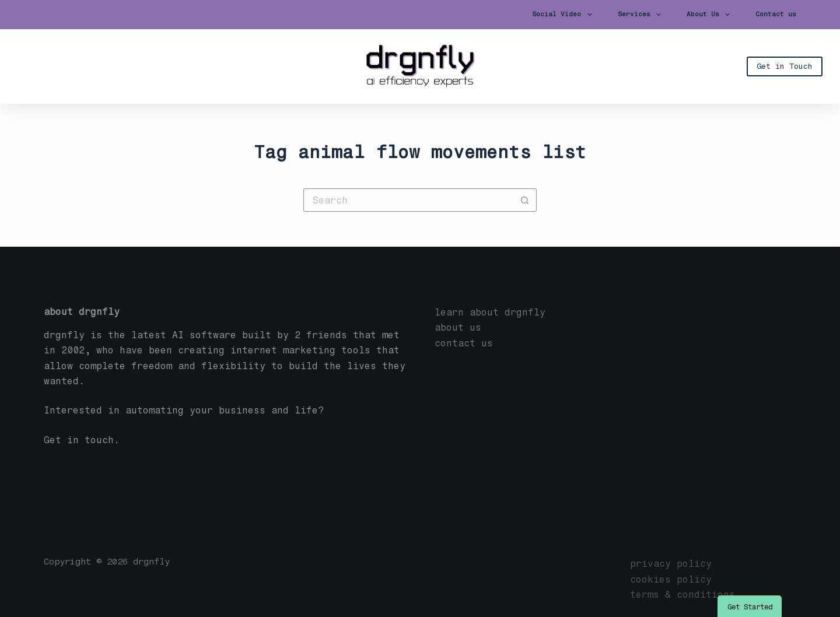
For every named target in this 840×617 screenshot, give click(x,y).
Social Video (564, 15)
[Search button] (525, 200)
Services (642, 15)
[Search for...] (408, 200)
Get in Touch (785, 66)
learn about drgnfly (490, 312)
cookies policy (671, 579)
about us (458, 327)
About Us (710, 15)
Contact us (776, 14)
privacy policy (671, 564)
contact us (464, 343)
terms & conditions (682, 595)
